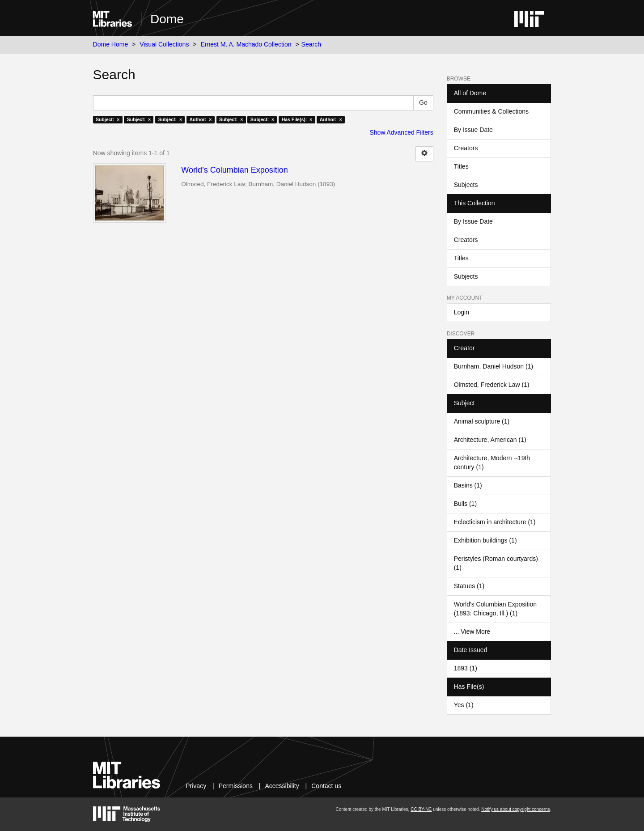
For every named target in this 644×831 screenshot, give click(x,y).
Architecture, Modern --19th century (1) (492, 462)
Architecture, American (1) (490, 440)
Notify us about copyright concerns (515, 809)
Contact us (326, 786)
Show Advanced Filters (401, 132)
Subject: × (108, 119)
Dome (167, 19)
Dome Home (111, 44)
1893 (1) (466, 668)
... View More (472, 632)
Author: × (201, 119)
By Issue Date (473, 130)
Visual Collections (164, 44)
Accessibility (282, 786)
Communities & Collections (491, 111)
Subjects (466, 185)
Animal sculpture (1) (482, 421)
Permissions (236, 786)
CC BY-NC (421, 809)
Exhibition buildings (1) (485, 540)
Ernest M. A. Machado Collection (246, 44)
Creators (466, 148)
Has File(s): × (297, 119)
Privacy (196, 786)
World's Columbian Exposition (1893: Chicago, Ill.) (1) (495, 609)
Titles (461, 166)
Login (462, 312)
